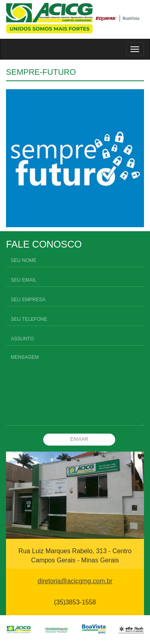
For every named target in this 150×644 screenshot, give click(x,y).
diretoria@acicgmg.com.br (75, 581)
